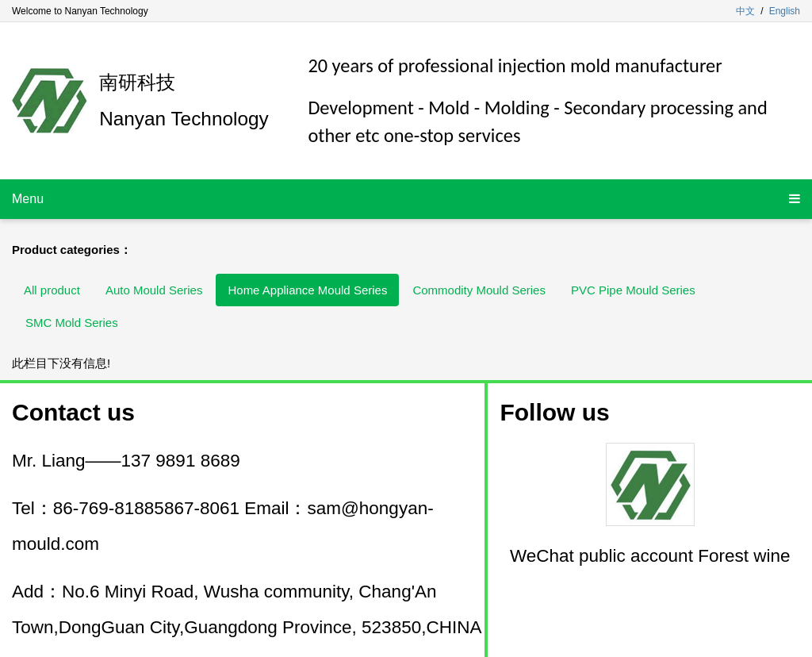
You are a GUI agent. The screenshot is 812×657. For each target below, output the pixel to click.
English (785, 11)
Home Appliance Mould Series (307, 290)
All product (52, 290)
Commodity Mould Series (479, 290)
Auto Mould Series (154, 290)
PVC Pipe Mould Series (633, 290)
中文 (745, 11)
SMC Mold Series (72, 323)
